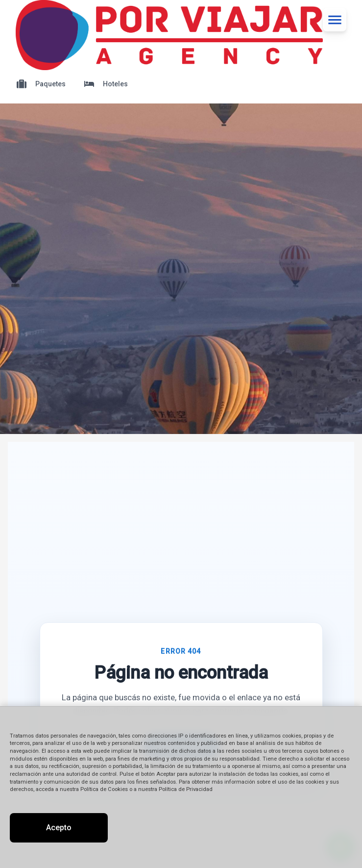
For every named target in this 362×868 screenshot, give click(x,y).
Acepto (59, 828)
